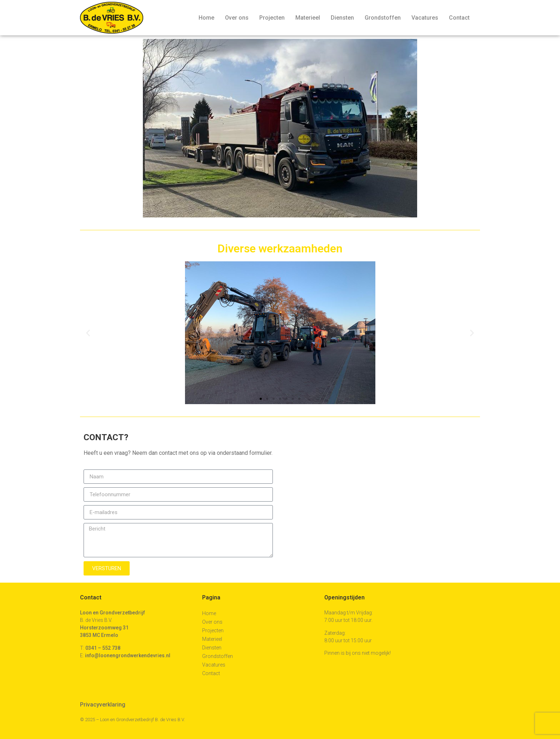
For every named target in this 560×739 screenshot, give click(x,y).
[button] (88, 333)
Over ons (237, 18)
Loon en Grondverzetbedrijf (112, 613)
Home (206, 18)
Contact (459, 18)
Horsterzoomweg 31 (104, 628)
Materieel (308, 18)
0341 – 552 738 (103, 648)
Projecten (272, 18)
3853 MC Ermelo (99, 635)
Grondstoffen (383, 18)
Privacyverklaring (103, 705)
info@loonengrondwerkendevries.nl (128, 655)
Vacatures (425, 18)
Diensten (342, 18)
